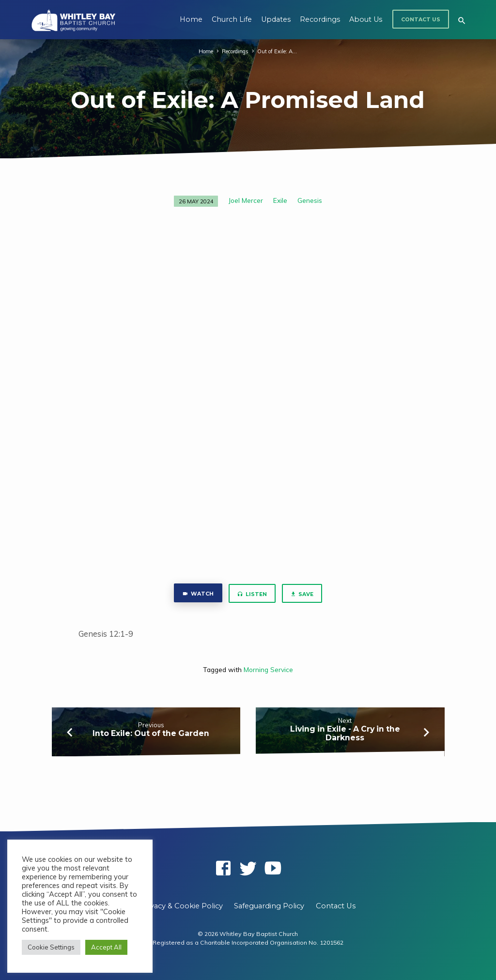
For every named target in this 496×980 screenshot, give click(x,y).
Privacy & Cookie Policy (182, 906)
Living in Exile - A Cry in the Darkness (345, 734)
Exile (280, 200)
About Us (366, 19)
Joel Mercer (246, 200)
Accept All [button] (106, 947)
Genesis (310, 200)
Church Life (232, 19)
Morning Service (268, 669)
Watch (197, 594)
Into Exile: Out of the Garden (151, 733)
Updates (276, 19)
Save (302, 595)
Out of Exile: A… (278, 51)
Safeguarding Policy (269, 906)
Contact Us (421, 20)
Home (191, 19)
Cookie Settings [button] (51, 947)
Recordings (320, 19)
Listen (252, 595)
